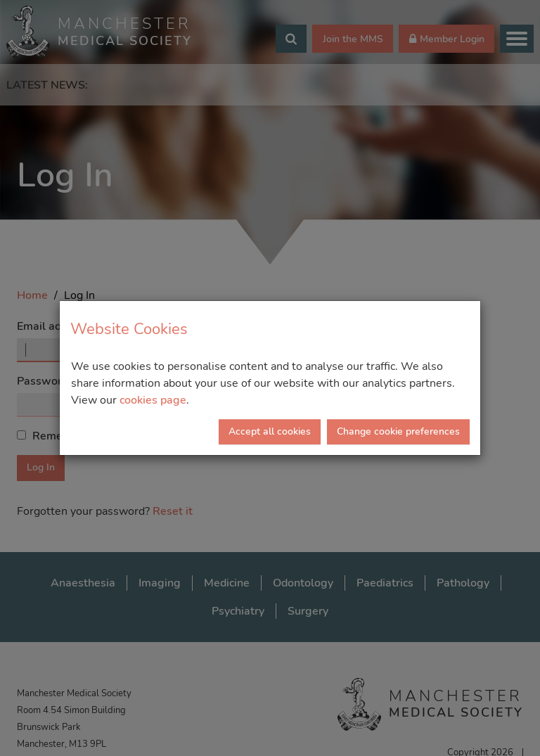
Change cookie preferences (398, 431)
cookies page (153, 400)
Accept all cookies (270, 431)
